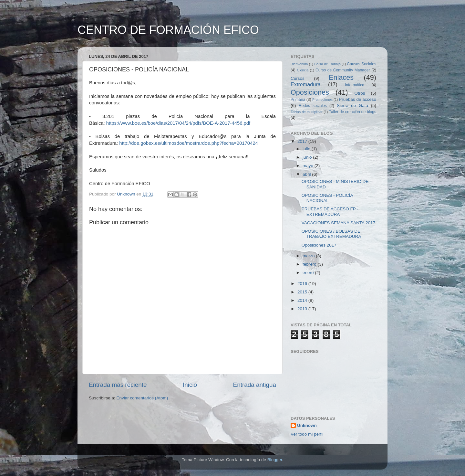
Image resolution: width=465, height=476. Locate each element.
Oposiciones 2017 (319, 245)
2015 (303, 292)
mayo (309, 166)
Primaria (298, 100)
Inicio (190, 385)
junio (308, 157)
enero (309, 273)
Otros (360, 93)
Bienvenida (299, 64)
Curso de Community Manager (343, 70)
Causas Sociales (362, 64)
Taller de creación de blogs (353, 112)
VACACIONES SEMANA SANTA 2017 (338, 223)
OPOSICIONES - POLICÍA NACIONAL (327, 198)
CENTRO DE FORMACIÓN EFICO (168, 30)
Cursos (298, 78)
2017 (303, 141)
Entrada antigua (255, 385)
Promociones (322, 100)
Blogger (275, 460)
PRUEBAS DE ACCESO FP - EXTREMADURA (330, 212)
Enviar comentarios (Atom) (142, 398)
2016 (303, 284)
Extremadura (306, 84)
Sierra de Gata (352, 106)
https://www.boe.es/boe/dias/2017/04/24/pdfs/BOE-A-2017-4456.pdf (178, 123)
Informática (355, 85)
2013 (303, 309)
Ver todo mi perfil (307, 434)
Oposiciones (310, 92)
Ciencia (303, 70)
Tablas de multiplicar (307, 112)
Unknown (307, 425)
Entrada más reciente (118, 385)
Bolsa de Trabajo (327, 64)
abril (307, 174)
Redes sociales (313, 106)
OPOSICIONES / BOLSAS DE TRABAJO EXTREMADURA (331, 234)
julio (307, 149)
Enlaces (341, 77)
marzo (309, 256)
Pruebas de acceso (357, 99)
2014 (303, 300)
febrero (310, 264)
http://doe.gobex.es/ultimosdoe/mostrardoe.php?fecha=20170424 (189, 143)
